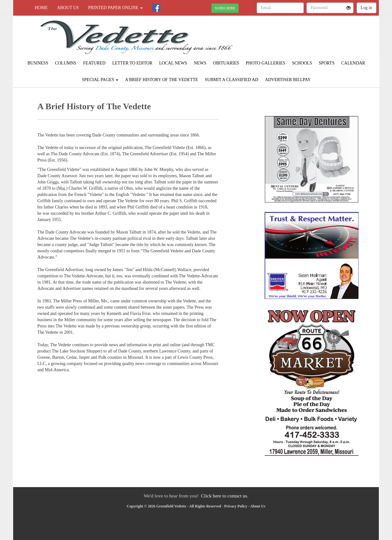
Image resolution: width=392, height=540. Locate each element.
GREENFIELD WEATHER (322, 38)
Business (38, 63)
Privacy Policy (236, 506)
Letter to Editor (132, 63)
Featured (94, 63)
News (200, 63)
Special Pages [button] (100, 80)
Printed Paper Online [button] (116, 8)
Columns (65, 63)
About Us (68, 8)
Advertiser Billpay (288, 80)
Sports (327, 63)
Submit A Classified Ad (232, 80)
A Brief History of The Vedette (161, 80)
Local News (173, 63)
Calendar (353, 63)
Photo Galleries (266, 63)
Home (41, 8)
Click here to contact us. (225, 496)
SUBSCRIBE (225, 8)
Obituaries (226, 63)
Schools (302, 63)
